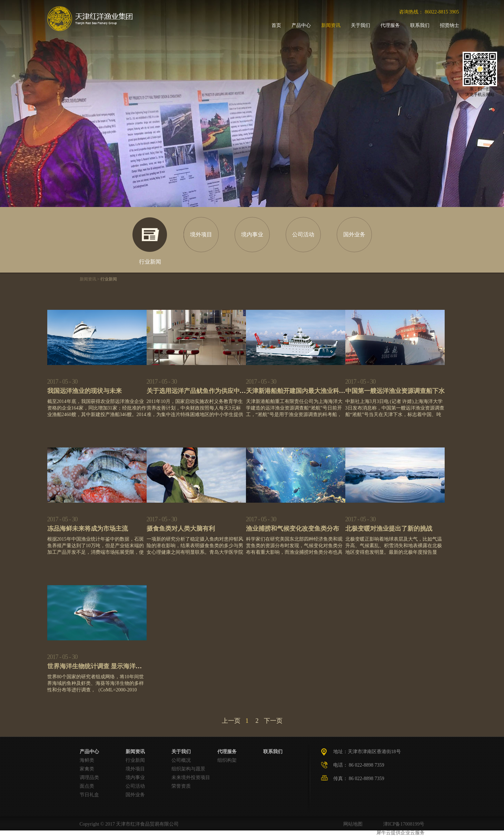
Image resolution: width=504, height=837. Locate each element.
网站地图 (352, 824)
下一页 (273, 721)
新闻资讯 (88, 279)
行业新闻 (109, 279)
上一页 (231, 721)
